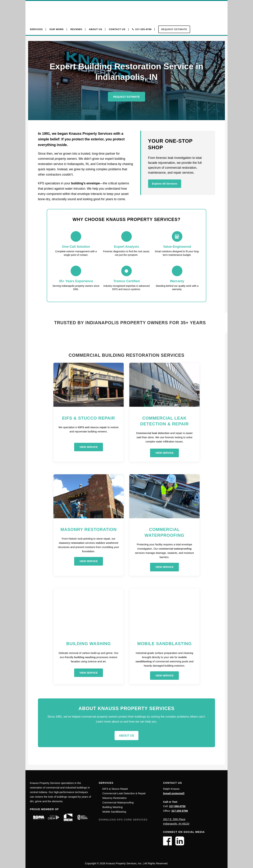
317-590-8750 (177, 806)
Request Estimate (126, 97)
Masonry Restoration (115, 798)
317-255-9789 (180, 811)
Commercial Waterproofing (118, 802)
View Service (89, 447)
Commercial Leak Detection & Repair (124, 793)
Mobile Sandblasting (114, 812)
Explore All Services (165, 184)
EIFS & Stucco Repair (115, 789)
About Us (126, 736)
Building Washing (113, 807)
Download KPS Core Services (123, 820)
